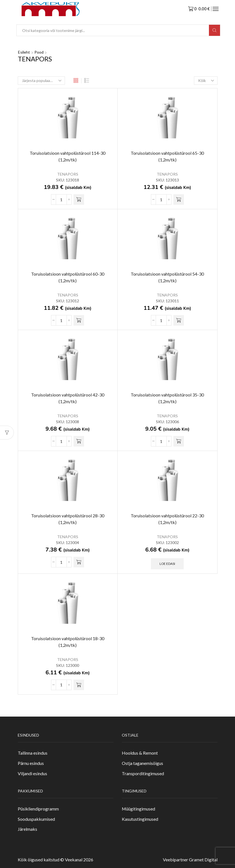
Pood (39, 52)
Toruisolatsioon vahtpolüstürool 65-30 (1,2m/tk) (167, 156)
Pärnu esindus (31, 763)
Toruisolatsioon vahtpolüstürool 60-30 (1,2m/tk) (68, 277)
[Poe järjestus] (41, 81)
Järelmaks (27, 829)
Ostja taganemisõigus (142, 763)
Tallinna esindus (33, 753)
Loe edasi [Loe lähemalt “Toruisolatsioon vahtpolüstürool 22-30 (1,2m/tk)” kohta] (167, 564)
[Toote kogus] (61, 199)
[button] (79, 199)
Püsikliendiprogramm (38, 809)
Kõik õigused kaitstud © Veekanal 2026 (55, 860)
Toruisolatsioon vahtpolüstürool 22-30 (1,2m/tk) (167, 519)
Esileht (24, 52)
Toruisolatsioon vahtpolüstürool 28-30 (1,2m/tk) (68, 519)
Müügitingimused (138, 809)
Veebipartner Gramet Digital (190, 860)
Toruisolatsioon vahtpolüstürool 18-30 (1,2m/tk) (68, 642)
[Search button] (214, 30)
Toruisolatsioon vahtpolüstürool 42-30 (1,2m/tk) (68, 398)
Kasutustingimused (140, 819)
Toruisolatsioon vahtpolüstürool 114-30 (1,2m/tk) (68, 156)
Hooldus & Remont (140, 753)
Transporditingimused (143, 773)
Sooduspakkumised (36, 819)
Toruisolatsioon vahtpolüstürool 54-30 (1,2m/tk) (167, 277)
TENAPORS (68, 174)
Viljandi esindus (32, 773)
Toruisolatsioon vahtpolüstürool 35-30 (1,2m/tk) (167, 398)
